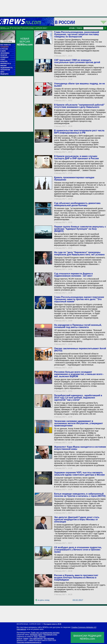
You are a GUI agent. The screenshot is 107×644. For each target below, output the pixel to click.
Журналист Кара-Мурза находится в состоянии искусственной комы (80, 448)
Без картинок (49, 638)
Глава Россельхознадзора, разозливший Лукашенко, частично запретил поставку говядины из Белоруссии (76, 34)
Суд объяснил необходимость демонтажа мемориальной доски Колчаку (77, 204)
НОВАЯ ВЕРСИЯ (25, 42)
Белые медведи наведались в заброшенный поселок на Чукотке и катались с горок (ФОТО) (80, 495)
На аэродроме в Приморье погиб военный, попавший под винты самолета (78, 326)
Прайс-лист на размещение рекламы (45, 633)
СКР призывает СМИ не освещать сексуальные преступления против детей (77, 61)
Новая (26, 638)
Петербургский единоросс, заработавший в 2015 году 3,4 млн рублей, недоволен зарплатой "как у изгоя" (78, 398)
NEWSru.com (5, 28)
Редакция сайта (36, 635)
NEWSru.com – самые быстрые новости (32, 640)
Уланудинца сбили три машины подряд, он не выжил (79, 85)
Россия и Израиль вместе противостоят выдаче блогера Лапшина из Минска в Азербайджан (76, 578)
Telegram (42, 636)
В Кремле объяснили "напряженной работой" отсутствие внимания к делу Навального (79, 106)
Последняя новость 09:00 (52, 624)
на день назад (43, 600)
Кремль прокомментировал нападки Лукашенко (74, 179)
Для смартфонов (36, 638)
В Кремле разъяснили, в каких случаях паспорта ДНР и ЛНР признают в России (76, 157)
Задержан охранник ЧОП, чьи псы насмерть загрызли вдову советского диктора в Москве (79, 474)
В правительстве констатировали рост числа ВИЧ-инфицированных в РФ (79, 132)
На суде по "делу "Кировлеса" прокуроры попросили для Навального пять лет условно (79, 253)
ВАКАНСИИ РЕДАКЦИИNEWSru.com (87, 637)
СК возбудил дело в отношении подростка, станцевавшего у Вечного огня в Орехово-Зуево (78, 550)
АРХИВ (72, 28)
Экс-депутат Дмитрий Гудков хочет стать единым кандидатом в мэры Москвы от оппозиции (77, 519)
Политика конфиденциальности (29, 642)
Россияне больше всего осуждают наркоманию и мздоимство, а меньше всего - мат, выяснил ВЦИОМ (79, 374)
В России (65, 22)
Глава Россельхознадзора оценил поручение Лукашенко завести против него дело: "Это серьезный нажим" (79, 299)
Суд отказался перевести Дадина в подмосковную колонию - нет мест (73, 275)
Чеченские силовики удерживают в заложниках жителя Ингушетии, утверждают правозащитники (78, 423)
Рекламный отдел (50, 635)
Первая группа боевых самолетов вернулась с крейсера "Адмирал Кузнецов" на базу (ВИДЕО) (80, 229)
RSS (36, 636)
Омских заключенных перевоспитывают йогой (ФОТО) (80, 350)
